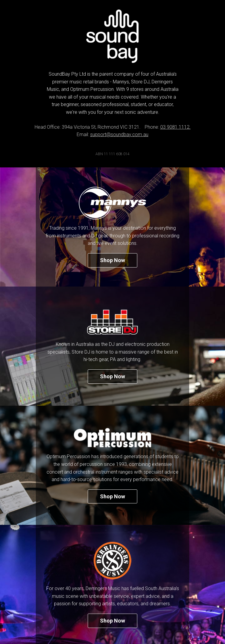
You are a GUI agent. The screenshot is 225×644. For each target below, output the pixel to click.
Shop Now (112, 260)
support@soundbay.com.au (119, 134)
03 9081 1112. (175, 127)
